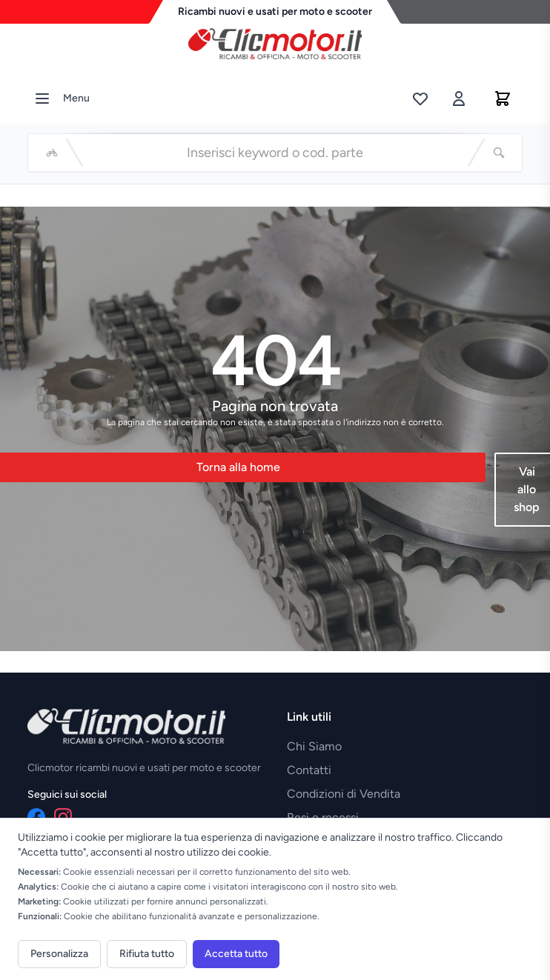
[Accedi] (459, 99)
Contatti (309, 770)
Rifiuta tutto (147, 954)
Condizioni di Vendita (344, 794)
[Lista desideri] (420, 99)
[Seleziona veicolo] (52, 153)
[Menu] (42, 99)
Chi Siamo (314, 746)
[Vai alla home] (275, 40)
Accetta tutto (236, 954)
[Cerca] (499, 153)
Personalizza (59, 954)
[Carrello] (503, 99)
